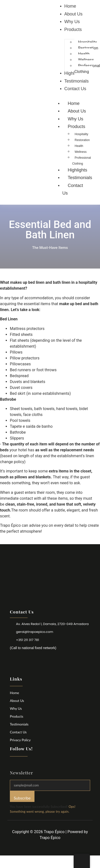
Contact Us (73, 189)
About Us (77, 111)
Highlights (77, 170)
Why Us (75, 119)
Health (79, 146)
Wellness (81, 152)
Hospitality (81, 134)
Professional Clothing (82, 161)
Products (17, 716)
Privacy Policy (20, 740)
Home (74, 103)
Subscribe (22, 798)
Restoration (82, 140)
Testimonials (80, 178)
